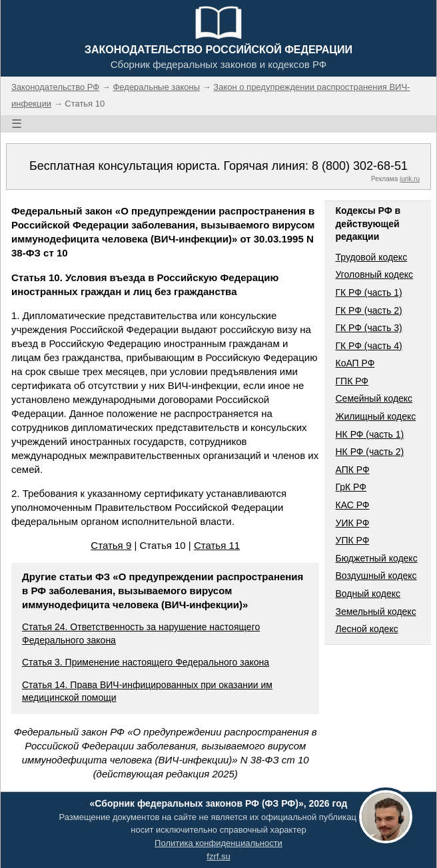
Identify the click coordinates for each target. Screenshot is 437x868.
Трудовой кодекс (371, 257)
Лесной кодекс (366, 629)
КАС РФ (352, 505)
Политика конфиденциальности (218, 843)
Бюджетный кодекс (376, 558)
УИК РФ (352, 523)
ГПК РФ (352, 381)
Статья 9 (111, 545)
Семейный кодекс (374, 398)
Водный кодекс (368, 594)
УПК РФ (352, 540)
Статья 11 (217, 545)
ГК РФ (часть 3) (368, 328)
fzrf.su (218, 856)
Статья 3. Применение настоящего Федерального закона (146, 662)
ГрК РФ (350, 487)
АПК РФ (352, 470)
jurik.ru (410, 179)
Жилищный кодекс (375, 416)
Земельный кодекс (375, 612)
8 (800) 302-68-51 (360, 166)
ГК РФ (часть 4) (368, 346)
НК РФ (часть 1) (369, 434)
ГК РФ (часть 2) (368, 310)
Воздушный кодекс (376, 576)
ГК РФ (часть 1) (368, 292)
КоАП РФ (355, 363)
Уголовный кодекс (374, 274)
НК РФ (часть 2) (369, 452)
